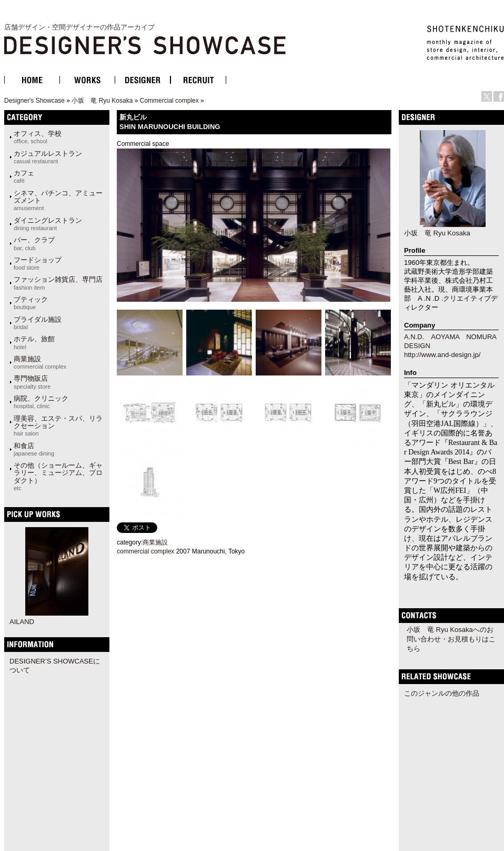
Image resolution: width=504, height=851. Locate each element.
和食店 (34, 449)
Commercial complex (169, 101)
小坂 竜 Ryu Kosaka (102, 101)
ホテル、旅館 (34, 342)
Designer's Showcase (34, 101)
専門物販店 (32, 382)
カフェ (24, 176)
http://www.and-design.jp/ (442, 355)
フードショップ (38, 263)
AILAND (22, 622)
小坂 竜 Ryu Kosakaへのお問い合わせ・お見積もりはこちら (451, 639)
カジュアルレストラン (48, 157)
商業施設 (40, 362)
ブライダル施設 (38, 323)
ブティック (31, 303)
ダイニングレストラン (48, 224)
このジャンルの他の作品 (442, 693)
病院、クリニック (41, 402)
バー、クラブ (34, 243)
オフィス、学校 (38, 137)
